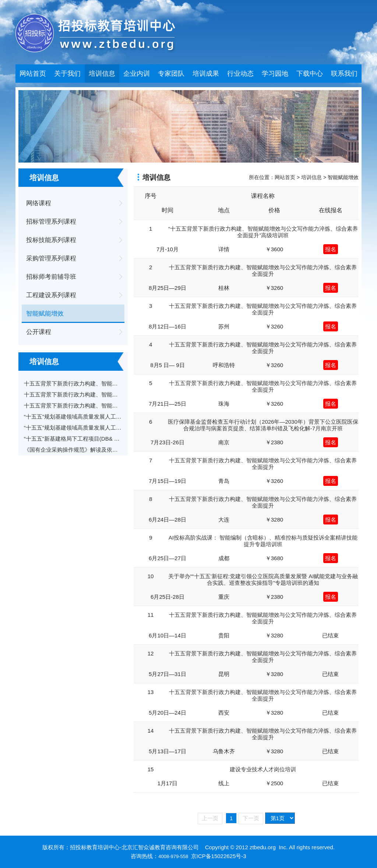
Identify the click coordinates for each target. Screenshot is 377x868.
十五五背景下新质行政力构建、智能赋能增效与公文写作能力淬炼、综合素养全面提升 (263, 271)
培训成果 (206, 74)
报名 (331, 249)
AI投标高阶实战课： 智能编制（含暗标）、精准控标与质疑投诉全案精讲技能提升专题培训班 (263, 541)
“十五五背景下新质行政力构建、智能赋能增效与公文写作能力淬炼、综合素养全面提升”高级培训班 (263, 232)
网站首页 (33, 74)
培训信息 (102, 74)
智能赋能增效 (45, 314)
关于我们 (67, 74)
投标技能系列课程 (51, 240)
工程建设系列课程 (51, 295)
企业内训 (137, 74)
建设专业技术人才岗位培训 (263, 769)
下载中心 (310, 74)
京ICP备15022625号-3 (219, 856)
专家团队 (171, 74)
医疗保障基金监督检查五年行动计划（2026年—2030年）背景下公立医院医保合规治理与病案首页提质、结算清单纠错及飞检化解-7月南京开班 (263, 425)
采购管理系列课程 (51, 258)
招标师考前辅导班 (51, 277)
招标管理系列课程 (51, 222)
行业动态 (240, 74)
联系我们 (344, 74)
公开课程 (39, 332)
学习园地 (275, 74)
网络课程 (39, 203)
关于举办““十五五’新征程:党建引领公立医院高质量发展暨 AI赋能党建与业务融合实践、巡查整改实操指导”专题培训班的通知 (263, 579)
